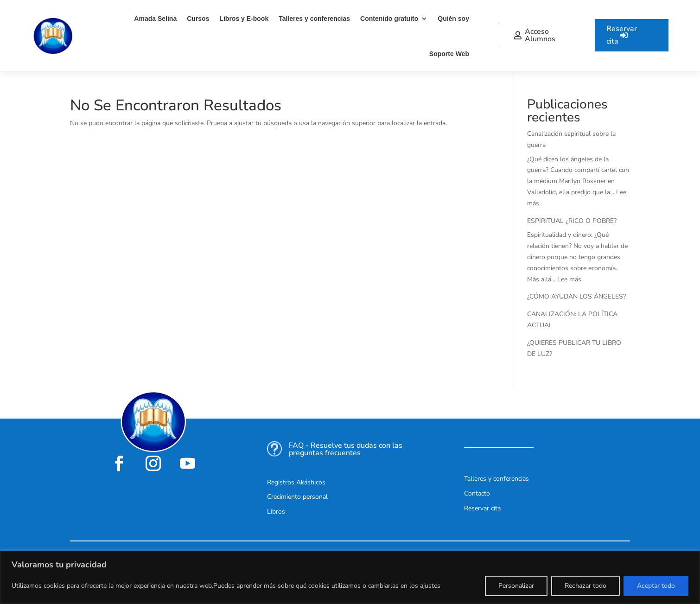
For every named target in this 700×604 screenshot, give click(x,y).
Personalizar (516, 586)
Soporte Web (449, 54)
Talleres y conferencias (314, 19)
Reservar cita (622, 35)
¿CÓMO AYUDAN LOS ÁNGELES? (576, 296)
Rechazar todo (585, 586)
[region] (350, 577)
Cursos (198, 19)
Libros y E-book (244, 19)
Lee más (569, 279)
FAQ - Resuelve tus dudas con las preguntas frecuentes (346, 449)
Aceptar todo (656, 586)
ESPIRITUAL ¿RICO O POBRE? (572, 221)
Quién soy (453, 19)
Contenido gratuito (389, 19)
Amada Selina (155, 19)
